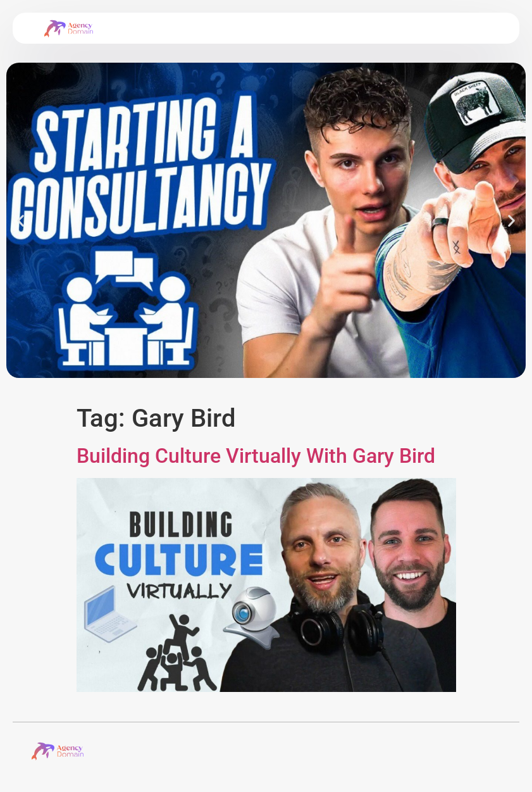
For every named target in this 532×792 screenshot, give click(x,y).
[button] (21, 220)
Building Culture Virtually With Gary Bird (256, 456)
